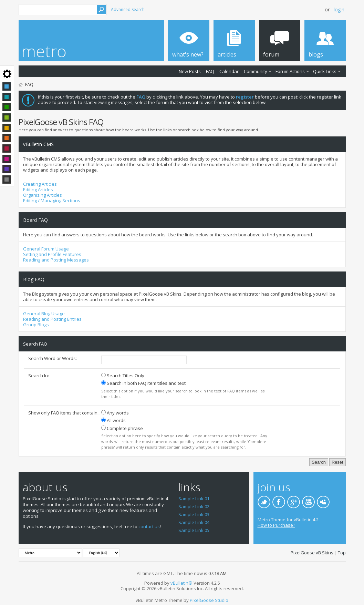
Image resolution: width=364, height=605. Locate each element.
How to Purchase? (276, 525)
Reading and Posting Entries (52, 319)
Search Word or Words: (53, 358)
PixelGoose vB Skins (312, 553)
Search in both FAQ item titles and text (143, 383)
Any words (115, 413)
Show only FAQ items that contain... (64, 413)
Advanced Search (128, 9)
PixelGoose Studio (209, 600)
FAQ (210, 71)
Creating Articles (40, 184)
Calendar (229, 71)
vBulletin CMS (38, 144)
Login (339, 9)
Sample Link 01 (194, 499)
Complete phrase (122, 428)
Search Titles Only (123, 376)
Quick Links (325, 71)
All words (113, 420)
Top (342, 553)
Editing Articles (38, 189)
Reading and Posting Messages (56, 260)
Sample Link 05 (194, 530)
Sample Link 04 (194, 522)
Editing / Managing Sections (52, 201)
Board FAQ (35, 220)
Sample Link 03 (194, 514)
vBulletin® (181, 583)
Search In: (39, 376)
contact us (149, 526)
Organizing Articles (43, 195)
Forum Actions (290, 71)
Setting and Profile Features (52, 254)
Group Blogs (36, 325)
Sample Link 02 (194, 506)
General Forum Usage (46, 249)
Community (256, 71)
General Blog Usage (44, 314)
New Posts (190, 71)
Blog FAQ (34, 279)
